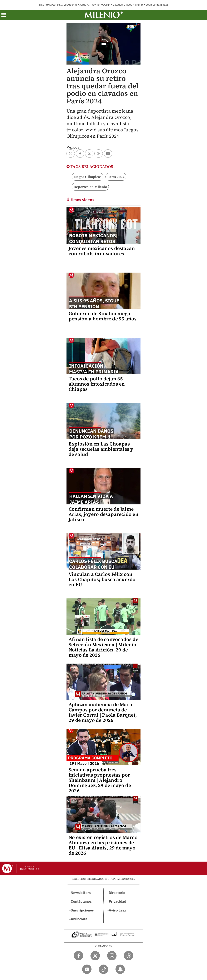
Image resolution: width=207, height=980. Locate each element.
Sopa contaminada (157, 5)
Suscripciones (82, 910)
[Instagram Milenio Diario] (112, 956)
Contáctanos (81, 902)
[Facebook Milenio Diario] (78, 956)
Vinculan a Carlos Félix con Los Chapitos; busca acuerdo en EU (102, 579)
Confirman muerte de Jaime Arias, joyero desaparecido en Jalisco (103, 514)
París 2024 (116, 177)
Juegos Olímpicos (88, 177)
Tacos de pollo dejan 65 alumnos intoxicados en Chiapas (97, 384)
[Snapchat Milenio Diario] (120, 969)
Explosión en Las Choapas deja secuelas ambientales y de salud (101, 449)
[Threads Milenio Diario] (129, 956)
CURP (106, 5)
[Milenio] (103, 15)
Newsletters (81, 893)
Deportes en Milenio (90, 187)
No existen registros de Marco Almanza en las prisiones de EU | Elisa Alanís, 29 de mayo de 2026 (103, 845)
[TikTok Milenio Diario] (103, 969)
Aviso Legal (118, 910)
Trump (139, 5)
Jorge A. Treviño (90, 5)
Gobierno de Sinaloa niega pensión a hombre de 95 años (103, 316)
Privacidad (118, 902)
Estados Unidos (122, 5)
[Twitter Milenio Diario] (95, 956)
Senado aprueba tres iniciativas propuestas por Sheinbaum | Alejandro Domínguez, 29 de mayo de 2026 (100, 780)
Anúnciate (79, 919)
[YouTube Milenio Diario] (87, 969)
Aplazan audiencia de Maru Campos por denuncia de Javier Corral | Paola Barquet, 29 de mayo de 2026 (103, 712)
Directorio (117, 893)
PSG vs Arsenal (67, 5)
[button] (4, 16)
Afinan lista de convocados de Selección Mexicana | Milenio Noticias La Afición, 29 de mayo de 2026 (103, 647)
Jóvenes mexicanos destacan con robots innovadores (102, 251)
